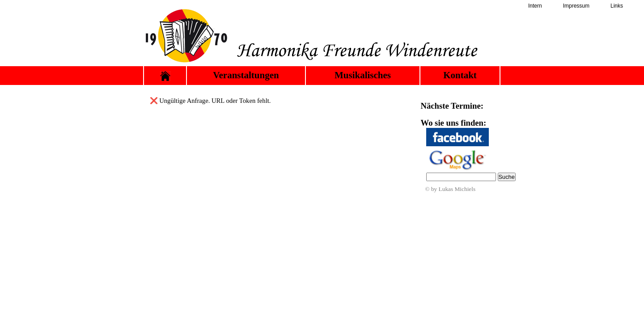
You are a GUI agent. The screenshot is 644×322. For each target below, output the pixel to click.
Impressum (576, 6)
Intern (535, 6)
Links (617, 6)
